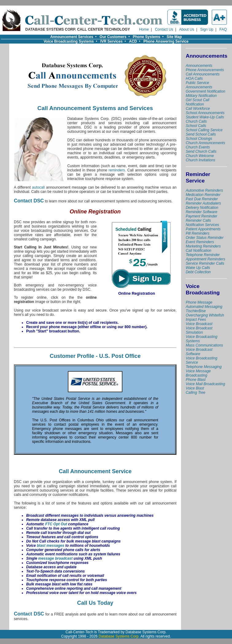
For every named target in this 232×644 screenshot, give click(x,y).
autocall (38, 187)
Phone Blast (196, 380)
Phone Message (199, 302)
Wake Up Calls (198, 268)
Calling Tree (195, 393)
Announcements (199, 66)
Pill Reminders (197, 233)
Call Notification (198, 251)
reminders (117, 170)
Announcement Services (72, 37)
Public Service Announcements (199, 85)
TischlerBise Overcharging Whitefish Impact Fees (205, 315)
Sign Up (207, 29)
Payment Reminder (201, 216)
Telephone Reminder (203, 255)
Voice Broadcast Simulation (199, 330)
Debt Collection (198, 272)
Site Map (174, 37)
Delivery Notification (202, 208)
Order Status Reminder (205, 238)
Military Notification (201, 96)
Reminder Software (201, 212)
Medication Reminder (203, 195)
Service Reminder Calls (205, 263)
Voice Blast (195, 388)
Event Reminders (200, 242)
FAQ (223, 29)
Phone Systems (147, 37)
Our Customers (113, 37)
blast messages (50, 546)
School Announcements (205, 113)
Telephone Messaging (204, 367)
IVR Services (112, 41)
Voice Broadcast (199, 324)
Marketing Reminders (203, 246)
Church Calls (196, 121)
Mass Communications (204, 345)
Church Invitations (200, 160)
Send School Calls (201, 134)
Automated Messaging (204, 307)
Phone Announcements (205, 70)
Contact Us (164, 29)
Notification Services (202, 225)
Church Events (198, 147)
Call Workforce (198, 109)
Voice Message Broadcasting (198, 373)
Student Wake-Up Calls (205, 117)
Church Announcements (205, 143)
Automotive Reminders (204, 190)
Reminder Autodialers (203, 203)
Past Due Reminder (202, 199)
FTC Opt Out (56, 524)
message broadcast (55, 558)
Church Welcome (200, 156)
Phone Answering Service (166, 41)
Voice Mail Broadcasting (205, 384)
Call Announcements (203, 74)
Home (144, 29)
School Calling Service (204, 130)
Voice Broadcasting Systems (69, 41)
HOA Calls (194, 79)
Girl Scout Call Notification (197, 102)
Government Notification (205, 91)
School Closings (199, 139)
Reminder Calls (198, 220)
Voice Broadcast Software (199, 352)
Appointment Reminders (205, 259)
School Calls (196, 126)
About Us (186, 29)
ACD (133, 41)
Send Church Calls (201, 151)
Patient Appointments (203, 229)
